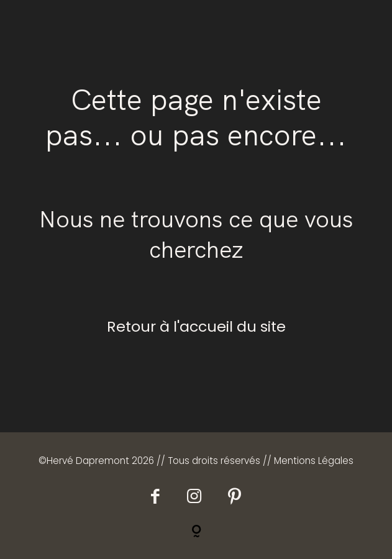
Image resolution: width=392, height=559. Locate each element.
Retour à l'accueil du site (196, 326)
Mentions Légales (314, 461)
